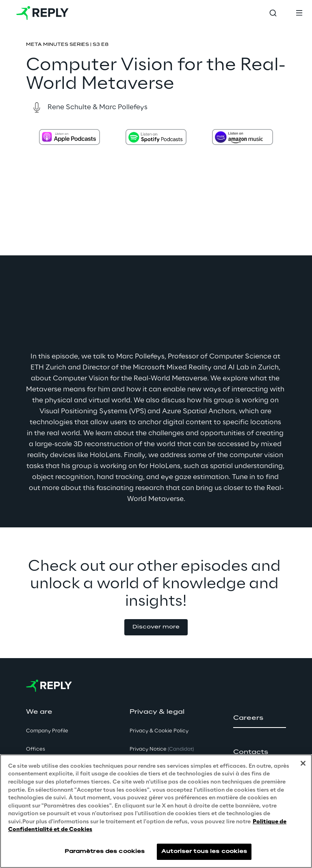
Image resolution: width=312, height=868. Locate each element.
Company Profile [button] (47, 731)
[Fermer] (303, 763)
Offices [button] (36, 749)
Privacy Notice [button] (162, 749)
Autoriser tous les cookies (204, 852)
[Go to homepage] (42, 13)
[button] (156, 627)
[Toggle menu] (299, 13)
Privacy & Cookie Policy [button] (159, 731)
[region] (156, 811)
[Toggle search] (273, 13)
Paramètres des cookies (105, 852)
